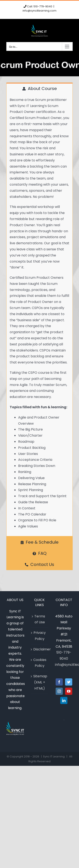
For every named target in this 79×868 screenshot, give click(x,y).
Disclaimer (40, 649)
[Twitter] (69, 682)
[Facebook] (59, 682)
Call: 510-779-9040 (40, 6)
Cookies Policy (40, 663)
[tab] (39, 88)
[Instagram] (59, 691)
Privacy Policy (40, 636)
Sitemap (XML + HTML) (40, 682)
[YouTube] (69, 691)
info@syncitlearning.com (39, 11)
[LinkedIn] (64, 700)
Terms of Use (40, 619)
